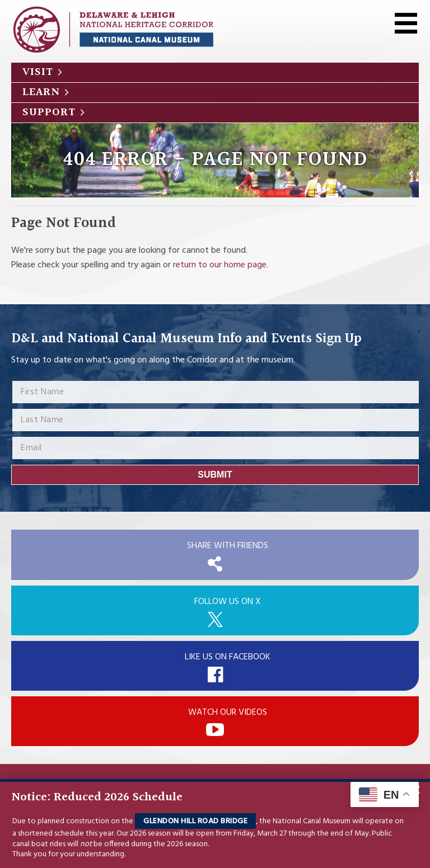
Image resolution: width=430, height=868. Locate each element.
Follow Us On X (228, 602)
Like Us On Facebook (228, 657)
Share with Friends (228, 546)
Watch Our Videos (228, 713)
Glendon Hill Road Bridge (195, 821)
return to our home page (220, 265)
